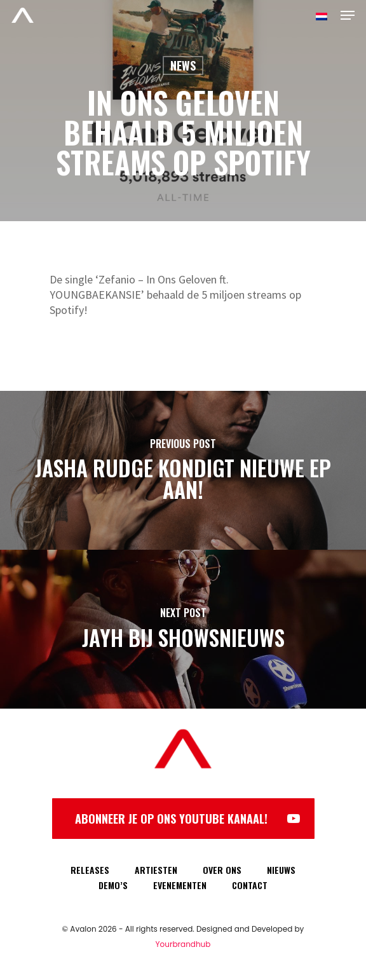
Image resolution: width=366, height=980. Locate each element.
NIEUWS (281, 870)
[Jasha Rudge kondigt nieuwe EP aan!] (183, 470)
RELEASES (90, 870)
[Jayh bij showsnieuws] (183, 629)
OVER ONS (222, 870)
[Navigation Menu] (348, 15)
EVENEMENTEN (180, 885)
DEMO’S (113, 885)
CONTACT (250, 885)
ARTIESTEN (156, 870)
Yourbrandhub (183, 944)
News (183, 65)
